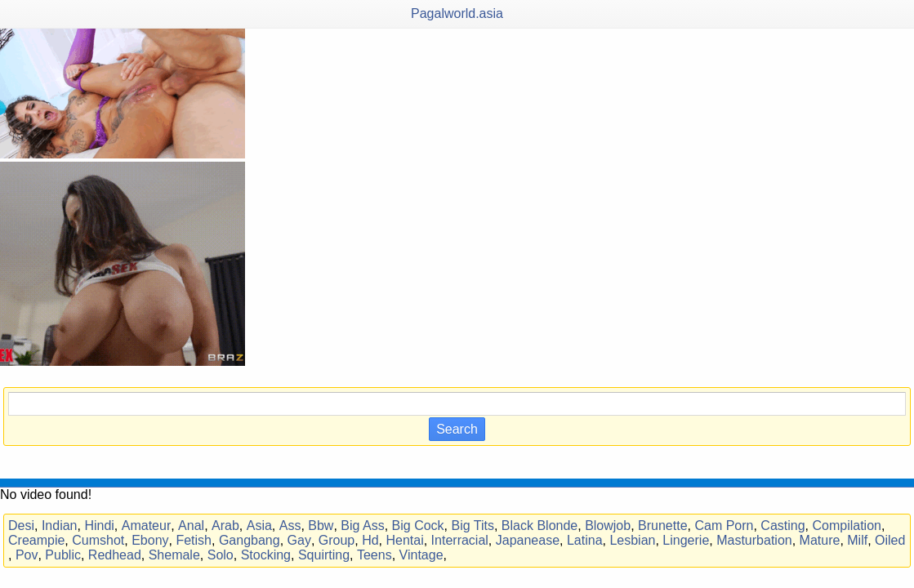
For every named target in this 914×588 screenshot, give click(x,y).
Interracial (460, 540)
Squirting (324, 555)
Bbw (321, 526)
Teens (375, 555)
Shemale (174, 555)
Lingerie (686, 540)
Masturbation (754, 540)
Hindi (99, 526)
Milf (857, 540)
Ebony (150, 540)
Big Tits (472, 526)
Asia (259, 526)
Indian (60, 526)
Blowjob (608, 526)
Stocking (266, 555)
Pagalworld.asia (457, 13)
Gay (299, 540)
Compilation (846, 526)
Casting (782, 526)
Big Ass (362, 526)
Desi (21, 526)
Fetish (194, 540)
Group (337, 540)
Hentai (404, 540)
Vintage (421, 555)
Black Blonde (539, 526)
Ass (290, 526)
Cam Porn (724, 526)
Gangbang (250, 540)
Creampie (36, 540)
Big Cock (418, 526)
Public (63, 555)
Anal (191, 526)
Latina (585, 540)
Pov (27, 555)
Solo (221, 555)
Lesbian (632, 540)
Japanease (528, 540)
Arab (225, 526)
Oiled (890, 540)
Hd (370, 540)
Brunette (662, 526)
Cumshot (98, 540)
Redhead (115, 555)
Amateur (146, 526)
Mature (820, 540)
